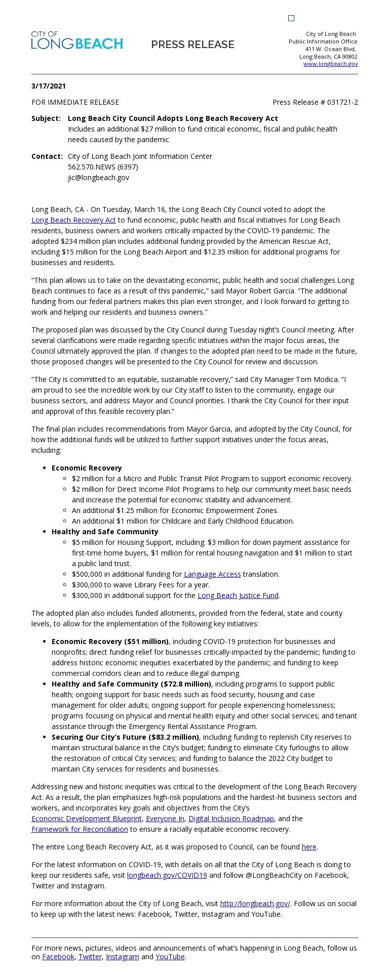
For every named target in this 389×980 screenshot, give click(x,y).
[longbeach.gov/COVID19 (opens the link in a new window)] (167, 875)
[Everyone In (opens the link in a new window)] (165, 818)
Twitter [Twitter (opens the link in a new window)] (90, 957)
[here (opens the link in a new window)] (309, 847)
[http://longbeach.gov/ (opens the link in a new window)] (255, 903)
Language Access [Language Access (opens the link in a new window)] (212, 574)
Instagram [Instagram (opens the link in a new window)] (123, 957)
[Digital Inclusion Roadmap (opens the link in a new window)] (231, 818)
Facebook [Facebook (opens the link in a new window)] (58, 957)
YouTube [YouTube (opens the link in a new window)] (170, 957)
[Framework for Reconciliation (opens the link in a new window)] (80, 829)
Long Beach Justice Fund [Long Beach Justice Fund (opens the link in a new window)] (238, 595)
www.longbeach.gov (330, 64)
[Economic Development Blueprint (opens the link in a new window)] (87, 818)
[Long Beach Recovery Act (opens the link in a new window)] (74, 220)
